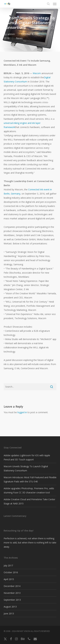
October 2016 (11, 572)
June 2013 (9, 613)
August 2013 (10, 607)
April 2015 (9, 579)
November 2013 (12, 593)
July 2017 (8, 565)
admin (11, 34)
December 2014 (12, 586)
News (19, 38)
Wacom (37, 73)
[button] (55, 4)
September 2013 (12, 600)
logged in (22, 412)
